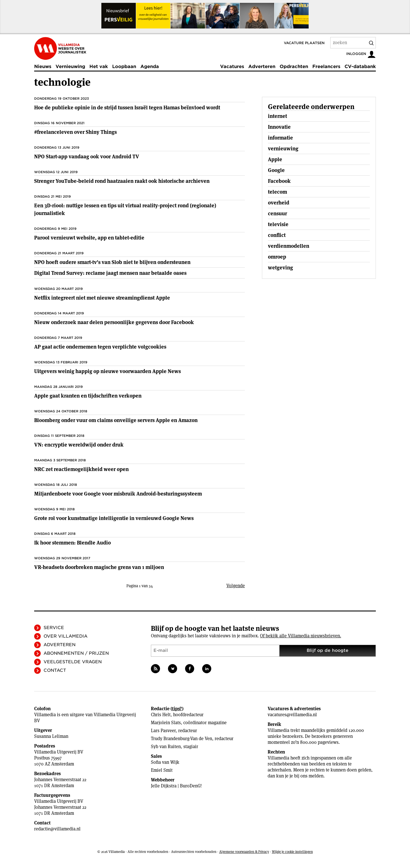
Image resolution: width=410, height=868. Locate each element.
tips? (177, 709)
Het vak (99, 66)
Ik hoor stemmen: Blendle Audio (72, 543)
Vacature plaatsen (304, 43)
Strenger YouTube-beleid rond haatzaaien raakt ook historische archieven (122, 181)
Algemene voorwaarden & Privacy (244, 852)
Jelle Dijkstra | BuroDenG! (176, 786)
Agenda (150, 66)
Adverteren (262, 66)
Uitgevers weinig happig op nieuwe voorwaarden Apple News (107, 371)
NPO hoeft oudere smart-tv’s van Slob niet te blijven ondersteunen (112, 262)
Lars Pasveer (163, 731)
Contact (55, 670)
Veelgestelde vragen (73, 662)
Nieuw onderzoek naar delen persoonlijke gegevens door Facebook (114, 322)
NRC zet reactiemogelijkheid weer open (81, 469)
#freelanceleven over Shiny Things (75, 132)
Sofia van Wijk (165, 762)
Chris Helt (161, 715)
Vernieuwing (70, 66)
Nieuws (43, 66)
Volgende (236, 586)
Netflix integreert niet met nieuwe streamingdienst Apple (102, 298)
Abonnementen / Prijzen (76, 653)
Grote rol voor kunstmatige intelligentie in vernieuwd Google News (114, 518)
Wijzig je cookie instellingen (292, 852)
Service (54, 628)
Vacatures (232, 66)
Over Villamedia (65, 636)
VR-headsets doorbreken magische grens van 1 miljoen (99, 567)
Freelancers (326, 66)
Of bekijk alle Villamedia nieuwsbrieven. (301, 636)
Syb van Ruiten (166, 747)
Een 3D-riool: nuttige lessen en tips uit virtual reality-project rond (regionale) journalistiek (125, 209)
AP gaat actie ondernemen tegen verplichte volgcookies (100, 347)
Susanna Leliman (51, 736)
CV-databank (360, 66)
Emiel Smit (162, 770)
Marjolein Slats (166, 723)
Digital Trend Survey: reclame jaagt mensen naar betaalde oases (110, 273)
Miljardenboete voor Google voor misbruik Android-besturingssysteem (118, 494)
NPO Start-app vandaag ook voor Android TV (87, 156)
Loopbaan (124, 66)
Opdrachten (294, 66)
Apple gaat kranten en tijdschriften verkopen (88, 396)
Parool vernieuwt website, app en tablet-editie (89, 238)
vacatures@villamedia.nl (292, 715)
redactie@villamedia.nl (57, 829)
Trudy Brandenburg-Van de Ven (182, 739)
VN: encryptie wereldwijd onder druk (79, 445)
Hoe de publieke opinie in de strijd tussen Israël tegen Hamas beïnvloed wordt (127, 108)
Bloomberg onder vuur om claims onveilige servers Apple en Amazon (116, 420)
